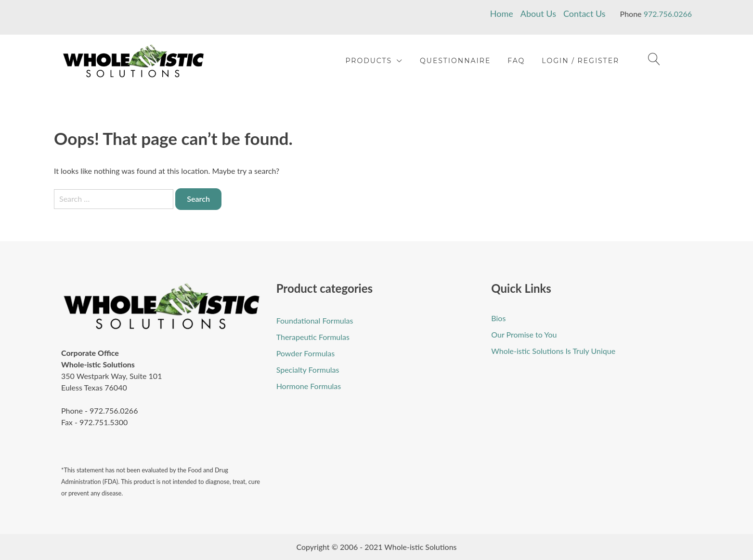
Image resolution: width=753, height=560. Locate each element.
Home (502, 13)
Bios (498, 318)
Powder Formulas (306, 353)
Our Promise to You (524, 334)
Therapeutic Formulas (313, 337)
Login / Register (580, 61)
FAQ (516, 61)
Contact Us (584, 13)
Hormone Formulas (309, 386)
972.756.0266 (668, 14)
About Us (538, 13)
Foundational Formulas (315, 320)
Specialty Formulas (308, 370)
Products (369, 61)
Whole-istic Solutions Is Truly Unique (553, 351)
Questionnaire (455, 61)
